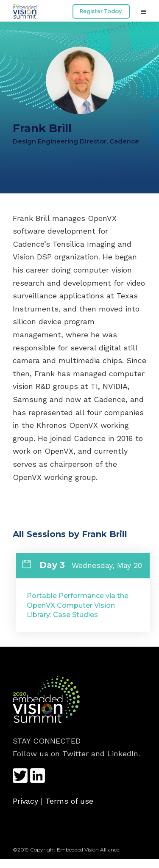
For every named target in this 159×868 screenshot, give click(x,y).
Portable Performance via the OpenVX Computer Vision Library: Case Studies (78, 605)
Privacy (25, 801)
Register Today (101, 11)
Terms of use (69, 801)
